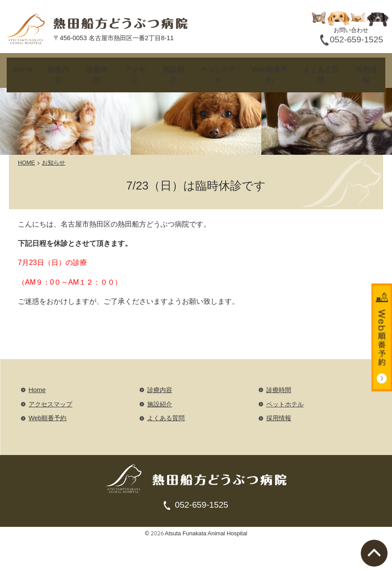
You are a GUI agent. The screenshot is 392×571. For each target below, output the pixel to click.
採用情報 (366, 68)
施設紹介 (173, 68)
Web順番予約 (269, 68)
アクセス (134, 68)
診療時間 (95, 68)
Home (22, 68)
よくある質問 (321, 68)
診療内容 (56, 68)
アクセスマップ (50, 390)
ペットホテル (218, 68)
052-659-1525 (202, 491)
